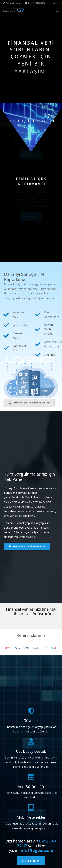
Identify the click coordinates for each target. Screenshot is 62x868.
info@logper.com (36, 850)
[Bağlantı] (13, 10)
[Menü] (58, 10)
